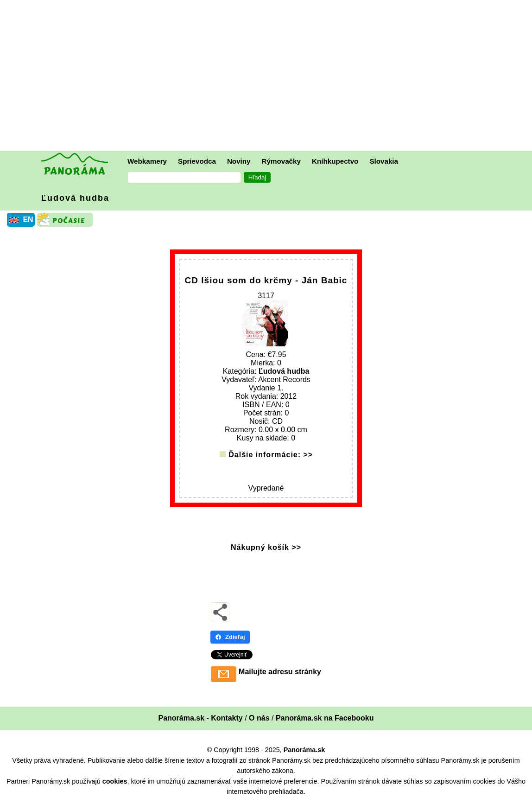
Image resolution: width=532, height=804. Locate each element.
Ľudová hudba (75, 198)
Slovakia (384, 161)
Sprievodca (197, 161)
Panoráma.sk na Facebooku (325, 718)
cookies (115, 781)
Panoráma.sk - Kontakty (200, 718)
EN (28, 220)
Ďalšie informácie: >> (271, 455)
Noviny (239, 161)
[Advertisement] (268, 77)
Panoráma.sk (304, 750)
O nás (259, 718)
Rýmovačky (281, 161)
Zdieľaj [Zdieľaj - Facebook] (230, 637)
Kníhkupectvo (335, 161)
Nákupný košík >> (266, 547)
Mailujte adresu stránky (280, 672)
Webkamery (147, 161)
